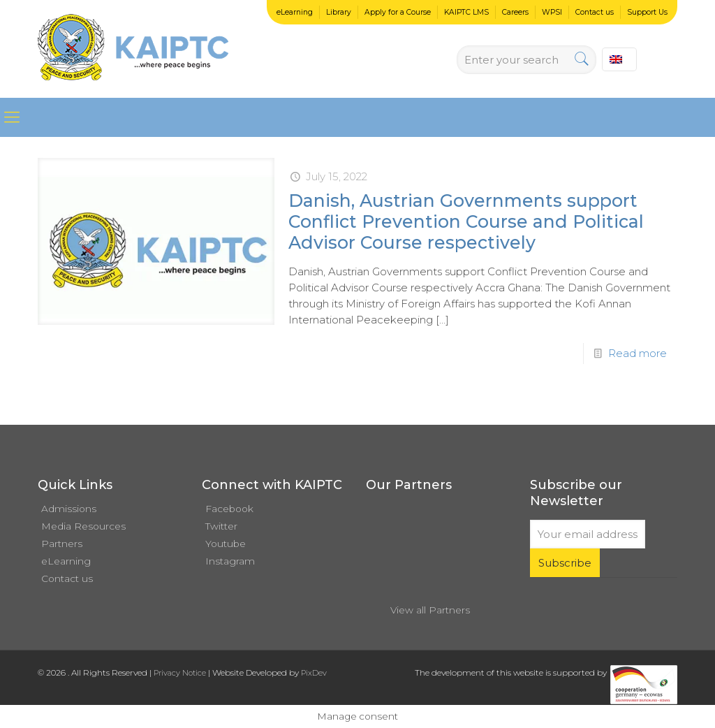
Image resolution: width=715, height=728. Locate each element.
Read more (637, 353)
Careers (515, 12)
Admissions (69, 509)
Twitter (221, 526)
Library (339, 12)
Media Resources (83, 526)
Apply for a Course (398, 12)
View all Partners (430, 610)
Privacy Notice (180, 673)
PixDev (314, 673)
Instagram (230, 561)
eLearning (295, 12)
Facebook (229, 509)
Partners (62, 544)
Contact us (595, 12)
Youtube (226, 544)
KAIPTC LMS (466, 12)
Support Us (647, 12)
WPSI (552, 12)
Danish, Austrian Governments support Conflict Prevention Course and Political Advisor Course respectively (466, 221)
